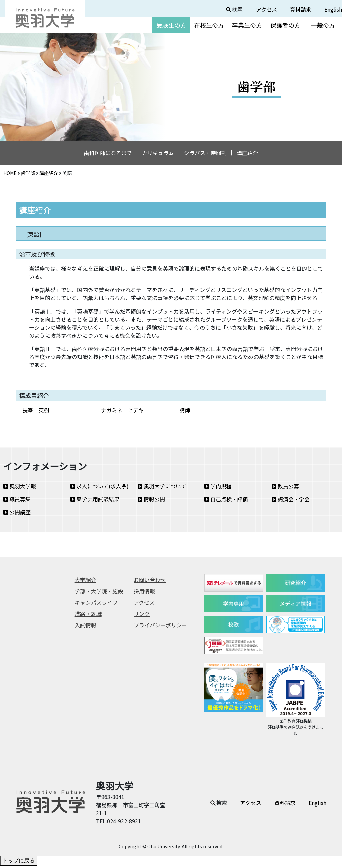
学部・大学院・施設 (99, 593)
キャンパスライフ (96, 605)
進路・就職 (88, 616)
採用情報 (144, 593)
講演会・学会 (291, 501)
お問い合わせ (150, 582)
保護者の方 (285, 25)
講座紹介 (252, 154)
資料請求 (301, 9)
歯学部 (28, 175)
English (333, 9)
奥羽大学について (162, 488)
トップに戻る (19, 863)
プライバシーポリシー (160, 627)
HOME (10, 175)
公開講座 (17, 514)
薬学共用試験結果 (95, 501)
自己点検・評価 (226, 501)
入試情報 (85, 627)
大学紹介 (85, 582)
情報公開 (151, 501)
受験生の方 (171, 25)
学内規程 (218, 488)
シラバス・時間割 (207, 154)
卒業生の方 (247, 25)
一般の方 (323, 25)
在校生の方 (209, 25)
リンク (142, 616)
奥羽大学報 (20, 488)
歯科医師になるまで (103, 154)
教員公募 (285, 488)
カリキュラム (156, 154)
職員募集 (17, 501)
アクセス (266, 9)
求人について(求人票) (100, 488)
